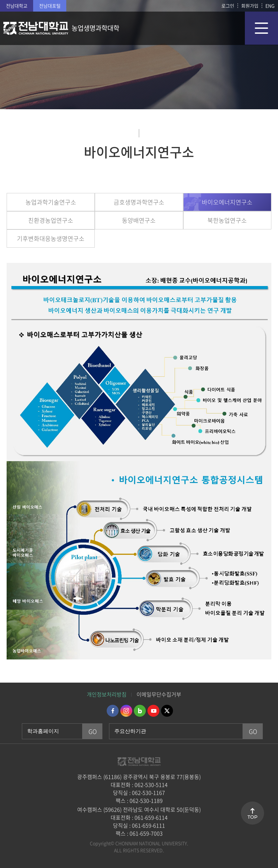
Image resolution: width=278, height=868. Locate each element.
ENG (270, 6)
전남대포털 (50, 6)
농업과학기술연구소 (51, 202)
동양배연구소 (139, 220)
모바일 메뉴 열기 (261, 28)
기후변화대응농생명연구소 (51, 239)
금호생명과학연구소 (139, 202)
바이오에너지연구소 (227, 202)
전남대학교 (17, 6)
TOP (252, 817)
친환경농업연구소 (51, 220)
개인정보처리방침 (107, 694)
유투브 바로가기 (153, 711)
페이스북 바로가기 (113, 711)
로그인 (228, 6)
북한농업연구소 (227, 220)
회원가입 (250, 6)
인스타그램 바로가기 (126, 711)
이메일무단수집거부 (159, 694)
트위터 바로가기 (167, 711)
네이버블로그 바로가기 (140, 711)
